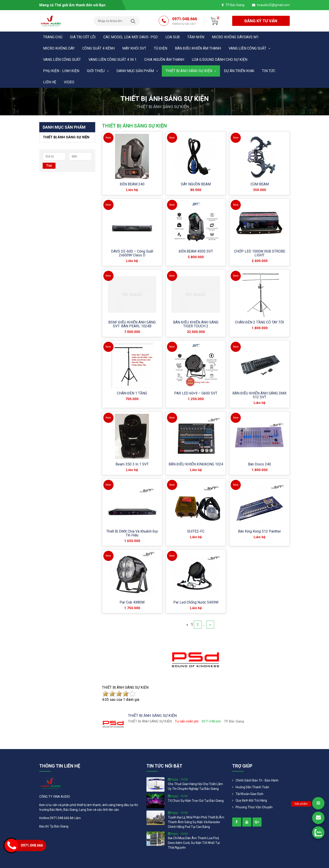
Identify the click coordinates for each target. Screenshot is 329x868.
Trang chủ (53, 37)
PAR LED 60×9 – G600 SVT (196, 393)
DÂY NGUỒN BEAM (196, 184)
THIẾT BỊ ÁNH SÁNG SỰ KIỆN (191, 71)
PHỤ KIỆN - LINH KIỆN (61, 71)
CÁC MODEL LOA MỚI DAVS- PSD (131, 37)
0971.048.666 (185, 21)
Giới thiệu (98, 71)
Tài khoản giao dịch (249, 794)
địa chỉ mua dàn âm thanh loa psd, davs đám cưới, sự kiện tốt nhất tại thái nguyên (194, 843)
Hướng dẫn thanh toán (252, 787)
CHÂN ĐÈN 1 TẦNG (132, 393)
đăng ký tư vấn (261, 21)
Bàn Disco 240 (259, 464)
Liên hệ (50, 82)
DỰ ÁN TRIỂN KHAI (239, 71)
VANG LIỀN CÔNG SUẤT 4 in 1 (112, 60)
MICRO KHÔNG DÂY (59, 48)
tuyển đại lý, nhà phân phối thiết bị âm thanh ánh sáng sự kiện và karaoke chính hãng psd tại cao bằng (196, 822)
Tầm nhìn (196, 37)
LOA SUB (173, 37)
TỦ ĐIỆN (161, 48)
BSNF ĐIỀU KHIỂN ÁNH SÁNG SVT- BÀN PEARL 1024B (132, 324)
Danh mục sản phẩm (137, 71)
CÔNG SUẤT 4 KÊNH (98, 48)
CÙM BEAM (260, 184)
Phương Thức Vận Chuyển (254, 807)
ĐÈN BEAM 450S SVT (196, 251)
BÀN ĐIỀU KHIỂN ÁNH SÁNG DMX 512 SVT (259, 395)
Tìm (49, 166)
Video (69, 82)
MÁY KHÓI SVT (134, 48)
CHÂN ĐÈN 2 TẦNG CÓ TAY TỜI (259, 322)
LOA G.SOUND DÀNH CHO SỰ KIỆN (220, 60)
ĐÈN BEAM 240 (132, 184)
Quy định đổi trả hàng (251, 800)
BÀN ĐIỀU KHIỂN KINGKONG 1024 (196, 464)
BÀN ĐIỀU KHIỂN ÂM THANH (198, 48)
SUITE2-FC (196, 531)
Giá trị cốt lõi (83, 37)
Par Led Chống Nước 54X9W (196, 602)
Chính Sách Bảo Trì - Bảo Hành (257, 780)
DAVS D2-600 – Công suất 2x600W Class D (132, 253)
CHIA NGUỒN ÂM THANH (164, 60)
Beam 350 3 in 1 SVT (132, 464)
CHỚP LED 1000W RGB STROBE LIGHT (260, 253)
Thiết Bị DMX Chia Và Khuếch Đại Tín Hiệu (132, 533)
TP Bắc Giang (235, 5)
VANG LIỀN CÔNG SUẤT (249, 48)
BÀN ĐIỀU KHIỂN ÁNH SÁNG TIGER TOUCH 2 (196, 324)
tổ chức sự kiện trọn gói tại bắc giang (196, 801)
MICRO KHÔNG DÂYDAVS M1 (235, 37)
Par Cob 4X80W (132, 602)
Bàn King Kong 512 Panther (259, 531)
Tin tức (269, 71)
